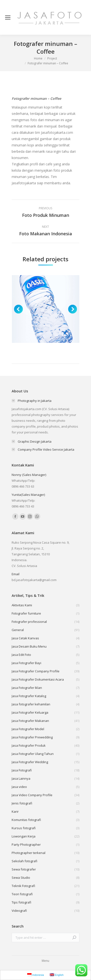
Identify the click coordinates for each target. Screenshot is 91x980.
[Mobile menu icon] (8, 17)
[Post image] (46, 309)
